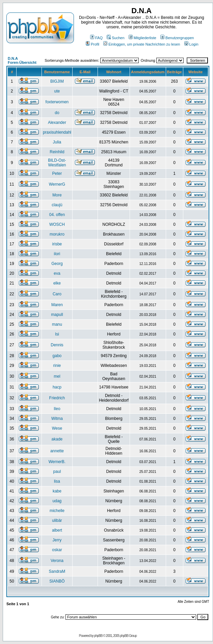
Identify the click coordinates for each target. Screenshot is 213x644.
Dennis (57, 345)
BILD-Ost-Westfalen (57, 163)
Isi (57, 334)
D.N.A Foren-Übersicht (22, 60)
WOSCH (57, 224)
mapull (57, 315)
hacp (57, 387)
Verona (57, 561)
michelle (57, 511)
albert (57, 530)
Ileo (57, 409)
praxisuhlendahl (57, 132)
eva (57, 273)
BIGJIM (57, 81)
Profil (92, 44)
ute (57, 91)
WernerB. (57, 462)
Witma (57, 419)
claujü (57, 205)
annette (57, 451)
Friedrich (57, 398)
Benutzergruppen (177, 38)
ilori (57, 254)
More (57, 195)
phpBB (98, 636)
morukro (57, 234)
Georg (57, 264)
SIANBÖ (57, 581)
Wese (57, 428)
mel (57, 376)
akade (57, 439)
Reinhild (57, 152)
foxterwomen (57, 102)
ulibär (57, 520)
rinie (57, 366)
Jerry (57, 540)
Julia (57, 142)
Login (191, 44)
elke (57, 283)
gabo (57, 356)
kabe (57, 491)
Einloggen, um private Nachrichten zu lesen (142, 44)
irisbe (57, 244)
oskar (57, 550)
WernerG (57, 184)
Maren (57, 305)
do (57, 113)
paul (57, 472)
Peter (57, 173)
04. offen (57, 215)
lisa (57, 481)
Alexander (57, 123)
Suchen (115, 38)
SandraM (57, 571)
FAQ (96, 38)
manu (57, 324)
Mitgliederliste (142, 38)
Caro (57, 294)
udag (57, 501)
